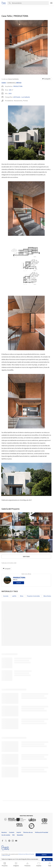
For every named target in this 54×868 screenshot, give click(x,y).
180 (10, 90)
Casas (4, 83)
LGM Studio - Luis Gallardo (21, 97)
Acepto (44, 855)
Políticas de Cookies (6, 855)
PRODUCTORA (18, 86)
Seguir (19, 583)
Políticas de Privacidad (30, 854)
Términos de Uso (22, 854)
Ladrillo (14, 596)
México (19, 83)
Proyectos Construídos (33, 596)
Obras (22, 596)
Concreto (6, 596)
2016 (10, 94)
